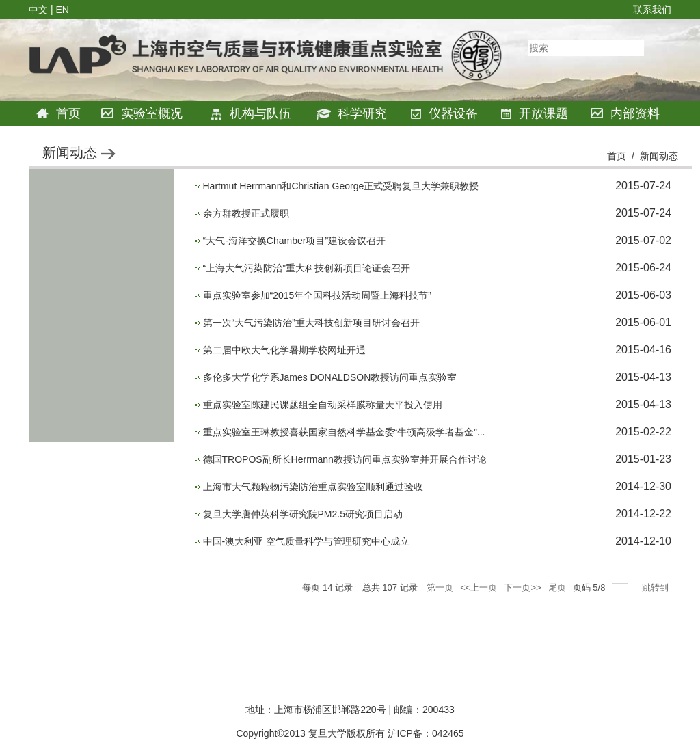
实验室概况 (142, 114)
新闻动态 (659, 156)
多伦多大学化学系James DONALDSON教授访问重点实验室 (330, 377)
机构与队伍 (251, 113)
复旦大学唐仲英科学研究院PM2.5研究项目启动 (303, 514)
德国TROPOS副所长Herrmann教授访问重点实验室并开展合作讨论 (345, 459)
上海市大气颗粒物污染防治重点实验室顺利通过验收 (313, 487)
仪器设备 (444, 114)
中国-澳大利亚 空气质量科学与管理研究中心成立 (307, 541)
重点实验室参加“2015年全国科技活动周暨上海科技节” (317, 295)
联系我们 (652, 10)
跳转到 (657, 588)
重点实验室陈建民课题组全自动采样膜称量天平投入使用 (323, 405)
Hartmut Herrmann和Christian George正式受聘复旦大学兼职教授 (341, 186)
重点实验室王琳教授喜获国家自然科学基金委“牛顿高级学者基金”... (344, 432)
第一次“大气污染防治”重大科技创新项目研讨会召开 (311, 323)
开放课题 (534, 113)
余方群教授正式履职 (246, 213)
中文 (38, 10)
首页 (58, 114)
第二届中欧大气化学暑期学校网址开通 (284, 350)
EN (62, 10)
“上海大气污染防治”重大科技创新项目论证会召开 (307, 268)
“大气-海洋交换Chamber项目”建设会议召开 (295, 241)
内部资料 (625, 114)
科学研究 (352, 113)
